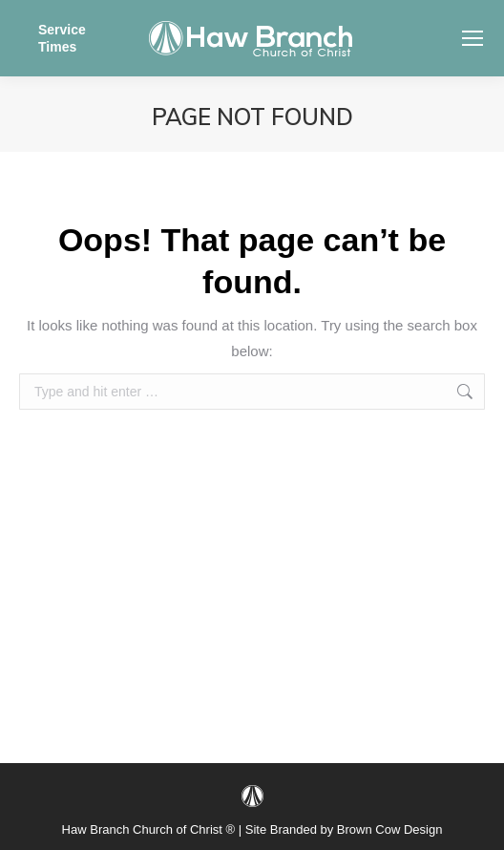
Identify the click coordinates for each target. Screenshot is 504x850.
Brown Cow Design (390, 829)
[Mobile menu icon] (472, 38)
